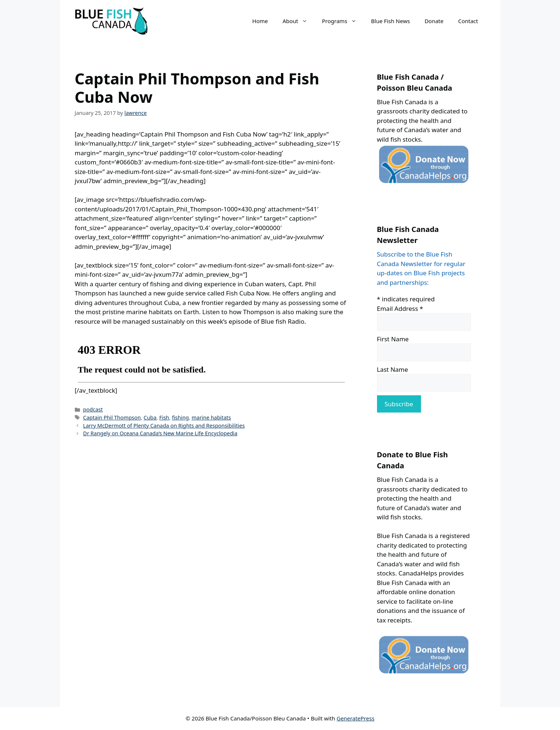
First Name (393, 339)
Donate (434, 21)
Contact (468, 21)
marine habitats (211, 417)
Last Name (393, 369)
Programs (343, 21)
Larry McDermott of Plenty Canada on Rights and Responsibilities (164, 426)
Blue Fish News (391, 21)
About (299, 21)
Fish (164, 417)
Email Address (400, 308)
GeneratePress (356, 718)
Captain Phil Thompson (112, 417)
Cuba (150, 417)
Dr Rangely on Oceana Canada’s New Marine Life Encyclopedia (160, 433)
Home (260, 21)
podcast (93, 409)
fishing (180, 417)
